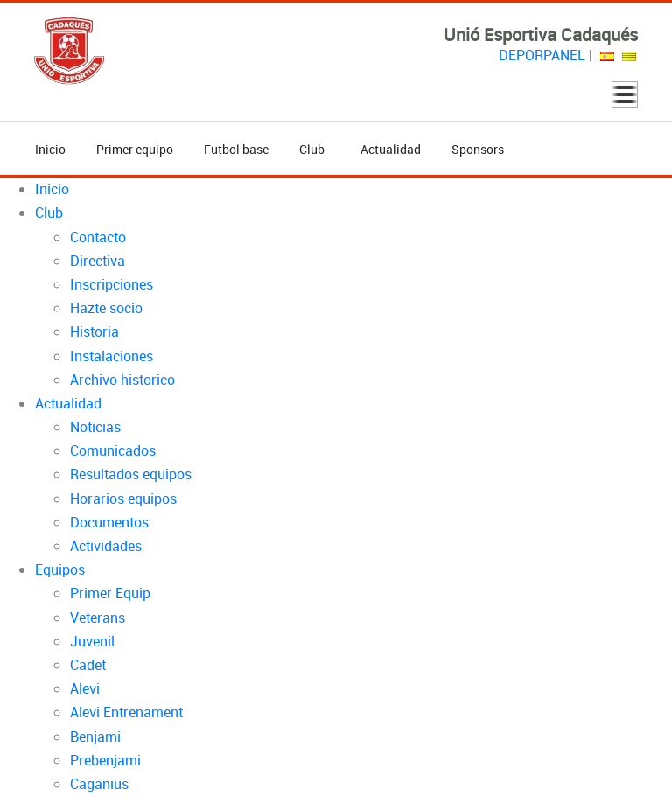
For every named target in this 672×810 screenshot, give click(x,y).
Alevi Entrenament (126, 712)
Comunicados (113, 450)
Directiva (98, 261)
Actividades (106, 546)
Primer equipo (135, 149)
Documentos (109, 522)
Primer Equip (110, 593)
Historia (94, 332)
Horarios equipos (123, 499)
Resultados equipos (131, 474)
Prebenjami (105, 760)
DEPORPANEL (542, 55)
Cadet (88, 665)
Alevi (85, 688)
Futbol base (236, 149)
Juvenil (92, 641)
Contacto (98, 237)
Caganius (99, 784)
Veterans (98, 618)
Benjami (95, 737)
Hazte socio (106, 308)
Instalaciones (112, 356)
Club (315, 149)
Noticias (95, 427)
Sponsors (478, 149)
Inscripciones (112, 284)
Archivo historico (122, 380)
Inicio (50, 149)
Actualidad (391, 149)
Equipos (60, 569)
